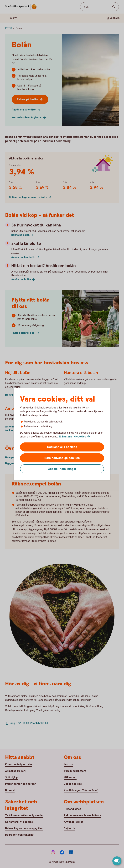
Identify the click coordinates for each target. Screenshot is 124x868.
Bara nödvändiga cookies (62, 458)
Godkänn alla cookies (62, 447)
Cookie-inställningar (62, 469)
